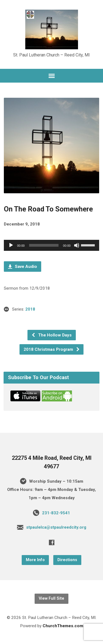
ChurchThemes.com (63, 626)
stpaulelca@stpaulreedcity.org (56, 527)
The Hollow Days (51, 335)
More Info (35, 560)
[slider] (44, 245)
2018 (30, 309)
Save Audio (23, 267)
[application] (51, 245)
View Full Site (51, 598)
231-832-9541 (56, 513)
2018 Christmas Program (52, 349)
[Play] (11, 245)
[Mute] (77, 245)
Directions (67, 560)
